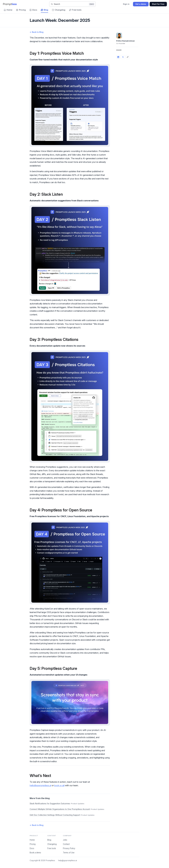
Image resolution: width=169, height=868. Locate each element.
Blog (49, 840)
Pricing (33, 844)
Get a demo (141, 4)
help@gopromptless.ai (68, 860)
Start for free (158, 4)
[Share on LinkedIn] (118, 57)
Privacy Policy (69, 848)
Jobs (65, 840)
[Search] (72, 4)
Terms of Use (69, 853)
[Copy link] (128, 57)
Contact (66, 844)
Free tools (52, 848)
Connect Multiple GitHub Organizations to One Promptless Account (60, 809)
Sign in (126, 4)
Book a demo (35, 853)
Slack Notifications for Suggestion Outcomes (50, 804)
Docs (32, 848)
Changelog (52, 844)
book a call (59, 785)
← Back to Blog (37, 32)
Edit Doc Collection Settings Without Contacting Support (55, 815)
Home (32, 840)
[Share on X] (123, 57)
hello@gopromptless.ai (40, 785)
